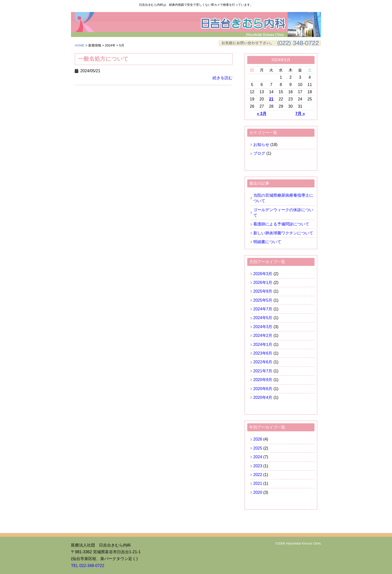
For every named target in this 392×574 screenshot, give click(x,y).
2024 (258, 457)
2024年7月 (263, 309)
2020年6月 (263, 389)
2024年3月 (263, 327)
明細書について (267, 242)
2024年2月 (263, 335)
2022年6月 (263, 362)
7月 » (300, 114)
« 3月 (262, 114)
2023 (258, 466)
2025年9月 (263, 291)
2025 (258, 448)
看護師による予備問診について (281, 224)
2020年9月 (263, 380)
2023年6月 (263, 353)
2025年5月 (263, 300)
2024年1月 (263, 344)
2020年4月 (263, 397)
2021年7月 (263, 371)
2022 (258, 475)
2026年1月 (263, 283)
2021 (258, 483)
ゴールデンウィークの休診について (283, 213)
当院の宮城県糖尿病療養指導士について (283, 198)
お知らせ (261, 145)
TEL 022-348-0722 (88, 566)
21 (271, 99)
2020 (258, 492)
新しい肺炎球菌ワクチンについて (283, 233)
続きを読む (222, 78)
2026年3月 (263, 274)
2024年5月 (263, 318)
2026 (258, 439)
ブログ (259, 153)
